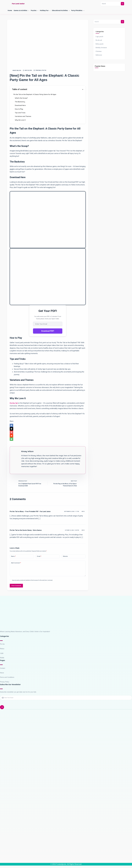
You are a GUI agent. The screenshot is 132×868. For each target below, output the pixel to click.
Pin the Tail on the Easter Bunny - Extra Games (26, 530)
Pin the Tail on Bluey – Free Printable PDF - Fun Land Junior (30, 511)
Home (10, 11)
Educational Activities (61, 11)
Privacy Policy (5, 682)
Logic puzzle (99, 37)
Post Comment (16, 586)
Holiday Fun (45, 11)
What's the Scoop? (21, 98)
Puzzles (35, 11)
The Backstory (20, 102)
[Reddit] (48, 436)
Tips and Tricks (20, 113)
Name (13, 556)
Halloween (99, 55)
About (2, 673)
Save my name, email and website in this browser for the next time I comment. (32, 580)
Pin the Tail (14, 403)
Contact (3, 668)
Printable (38, 70)
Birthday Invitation (101, 48)
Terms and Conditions (7, 677)
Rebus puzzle (100, 44)
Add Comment (16, 563)
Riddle (2, 658)
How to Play (19, 109)
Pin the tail (99, 40)
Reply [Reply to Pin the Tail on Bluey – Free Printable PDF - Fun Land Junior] (83, 511)
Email (39, 556)
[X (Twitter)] (48, 429)
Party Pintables (78, 11)
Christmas (99, 51)
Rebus (2, 649)
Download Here (20, 105)
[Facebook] (48, 425)
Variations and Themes (23, 116)
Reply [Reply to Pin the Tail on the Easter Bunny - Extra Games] (83, 530)
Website (65, 556)
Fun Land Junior (18, 4)
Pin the (44, 70)
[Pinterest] (48, 432)
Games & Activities (22, 11)
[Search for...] (111, 4)
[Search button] (122, 4)
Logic (2, 653)
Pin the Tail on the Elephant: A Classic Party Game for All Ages (35, 94)
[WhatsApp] (48, 439)
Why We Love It (20, 120)
